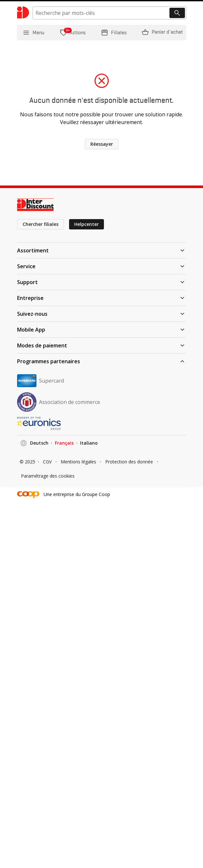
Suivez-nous (102, 314)
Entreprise (102, 298)
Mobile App (102, 330)
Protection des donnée (129, 462)
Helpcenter (86, 224)
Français (64, 443)
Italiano (89, 443)
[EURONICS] (102, 423)
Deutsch (39, 443)
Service (102, 266)
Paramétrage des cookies (48, 476)
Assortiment (102, 250)
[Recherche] (177, 13)
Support (102, 282)
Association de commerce (59, 402)
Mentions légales (78, 462)
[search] (109, 13)
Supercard (41, 381)
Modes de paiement (102, 345)
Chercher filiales (41, 224)
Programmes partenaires (102, 361)
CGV (47, 462)
